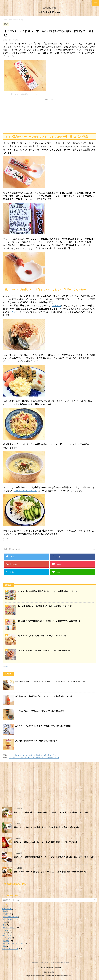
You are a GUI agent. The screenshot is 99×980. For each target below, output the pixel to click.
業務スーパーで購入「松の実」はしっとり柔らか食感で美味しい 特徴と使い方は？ (45, 842)
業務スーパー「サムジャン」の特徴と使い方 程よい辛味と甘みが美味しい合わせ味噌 (46, 827)
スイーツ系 (7, 938)
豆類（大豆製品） (9, 919)
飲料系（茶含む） (9, 928)
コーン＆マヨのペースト (25, 491)
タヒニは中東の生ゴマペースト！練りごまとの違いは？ (36, 741)
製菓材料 (6, 914)
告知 (67, 963)
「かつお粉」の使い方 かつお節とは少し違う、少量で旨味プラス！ (33, 755)
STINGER (70, 976)
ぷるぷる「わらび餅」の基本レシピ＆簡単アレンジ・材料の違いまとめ (44, 651)
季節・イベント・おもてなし (14, 944)
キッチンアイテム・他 (10, 949)
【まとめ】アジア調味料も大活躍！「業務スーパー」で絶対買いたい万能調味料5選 (49, 621)
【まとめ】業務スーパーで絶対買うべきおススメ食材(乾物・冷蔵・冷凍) (45, 606)
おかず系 (6, 941)
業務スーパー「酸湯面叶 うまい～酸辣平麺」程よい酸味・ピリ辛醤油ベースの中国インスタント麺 (51, 812)
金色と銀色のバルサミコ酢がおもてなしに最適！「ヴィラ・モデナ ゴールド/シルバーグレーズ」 (52, 681)
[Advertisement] (49, 116)
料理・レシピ (7, 936)
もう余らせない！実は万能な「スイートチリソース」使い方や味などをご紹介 (45, 696)
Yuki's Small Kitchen (49, 12)
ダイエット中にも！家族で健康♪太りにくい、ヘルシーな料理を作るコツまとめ (47, 591)
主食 (4, 925)
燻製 (4, 946)
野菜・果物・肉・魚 (10, 917)
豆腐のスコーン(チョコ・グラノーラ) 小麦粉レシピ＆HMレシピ (42, 636)
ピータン (57, 306)
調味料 (7, 666)
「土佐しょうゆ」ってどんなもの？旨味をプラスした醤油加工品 (39, 711)
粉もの (5, 930)
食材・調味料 (7, 909)
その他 (5, 933)
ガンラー (16, 312)
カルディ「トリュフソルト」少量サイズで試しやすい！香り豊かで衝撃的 (43, 726)
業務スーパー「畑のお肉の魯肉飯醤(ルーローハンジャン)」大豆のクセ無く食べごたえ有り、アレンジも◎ (54, 857)
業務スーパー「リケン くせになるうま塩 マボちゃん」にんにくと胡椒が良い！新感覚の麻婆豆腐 (50, 872)
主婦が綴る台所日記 (50, 972)
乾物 (4, 922)
